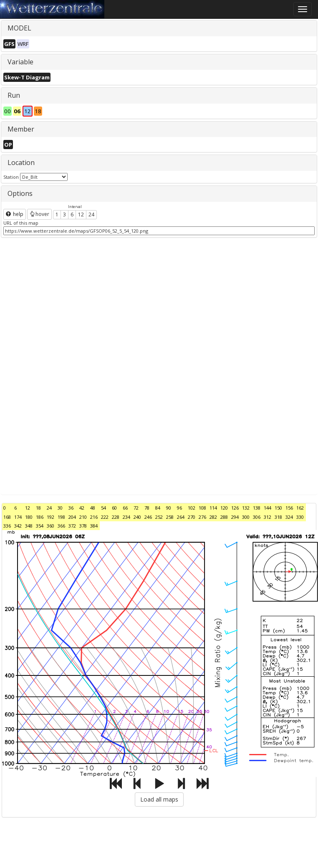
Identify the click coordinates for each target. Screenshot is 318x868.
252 (159, 517)
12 (81, 214)
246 (148, 517)
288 (224, 517)
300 (246, 517)
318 (278, 517)
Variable (20, 62)
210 (83, 517)
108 (202, 508)
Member (21, 129)
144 (268, 508)
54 (103, 508)
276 (202, 517)
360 (50, 526)
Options (20, 193)
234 (126, 517)
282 (213, 517)
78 (147, 508)
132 (246, 508)
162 (300, 508)
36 (71, 508)
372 (72, 526)
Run (14, 95)
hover (39, 214)
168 (7, 517)
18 (38, 508)
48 (93, 508)
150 (278, 508)
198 (61, 517)
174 (18, 517)
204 (72, 517)
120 (224, 508)
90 (169, 508)
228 (116, 517)
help (15, 214)
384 (94, 526)
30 (60, 508)
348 (29, 526)
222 (105, 517)
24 (91, 214)
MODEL (19, 28)
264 (181, 517)
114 (213, 508)
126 (235, 508)
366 (61, 526)
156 (289, 508)
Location (21, 162)
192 (50, 517)
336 (7, 526)
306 (257, 517)
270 (192, 517)
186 (40, 517)
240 (137, 517)
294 (235, 517)
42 (82, 508)
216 (94, 517)
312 (268, 517)
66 (125, 508)
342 (18, 526)
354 (40, 526)
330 (300, 517)
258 (170, 517)
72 (136, 508)
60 (114, 508)
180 (29, 517)
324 (289, 517)
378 (83, 526)
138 (257, 508)
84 (158, 508)
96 (179, 508)
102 (192, 508)
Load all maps (159, 799)
